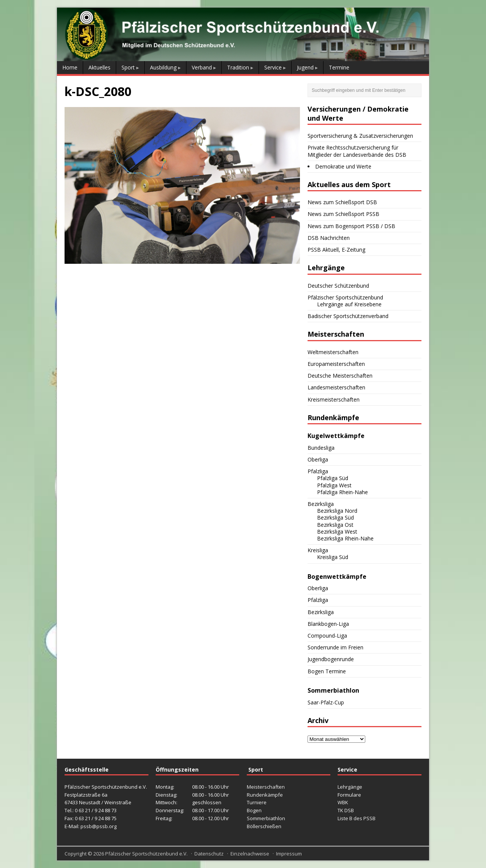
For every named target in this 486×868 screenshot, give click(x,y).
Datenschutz (209, 854)
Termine (339, 67)
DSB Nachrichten (329, 238)
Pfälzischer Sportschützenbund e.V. (146, 854)
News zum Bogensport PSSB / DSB (351, 226)
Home (70, 67)
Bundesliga (321, 448)
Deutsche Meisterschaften (340, 376)
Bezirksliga (321, 504)
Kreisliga (318, 550)
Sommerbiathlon (266, 818)
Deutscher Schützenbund (338, 286)
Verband (202, 67)
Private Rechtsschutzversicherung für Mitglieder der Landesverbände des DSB (357, 151)
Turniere (257, 802)
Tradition (238, 67)
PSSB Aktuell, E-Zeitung (336, 250)
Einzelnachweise (250, 854)
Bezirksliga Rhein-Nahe (345, 538)
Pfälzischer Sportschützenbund (345, 297)
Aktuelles (99, 67)
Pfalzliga (318, 471)
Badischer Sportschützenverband (348, 316)
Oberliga (318, 459)
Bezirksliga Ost (335, 525)
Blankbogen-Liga (328, 624)
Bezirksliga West (337, 532)
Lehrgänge (350, 787)
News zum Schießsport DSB (342, 202)
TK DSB (346, 810)
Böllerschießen (264, 826)
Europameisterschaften (336, 364)
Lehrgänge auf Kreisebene (349, 304)
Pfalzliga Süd (333, 478)
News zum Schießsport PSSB (343, 214)
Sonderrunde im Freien (335, 647)
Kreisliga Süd (333, 557)
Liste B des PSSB (357, 818)
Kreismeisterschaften (334, 399)
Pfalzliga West (334, 485)
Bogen (254, 810)
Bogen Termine (327, 671)
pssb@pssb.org (99, 826)
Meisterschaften (266, 787)
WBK (343, 802)
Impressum (289, 854)
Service (273, 67)
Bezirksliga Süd (335, 517)
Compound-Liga (327, 636)
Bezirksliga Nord (337, 511)
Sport (128, 67)
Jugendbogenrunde (331, 659)
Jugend (305, 67)
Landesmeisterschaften (336, 387)
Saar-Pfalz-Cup (326, 702)
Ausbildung (163, 67)
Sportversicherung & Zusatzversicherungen (360, 136)
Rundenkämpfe (265, 795)
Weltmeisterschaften (333, 352)
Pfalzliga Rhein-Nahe (342, 492)
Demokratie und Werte (343, 166)
